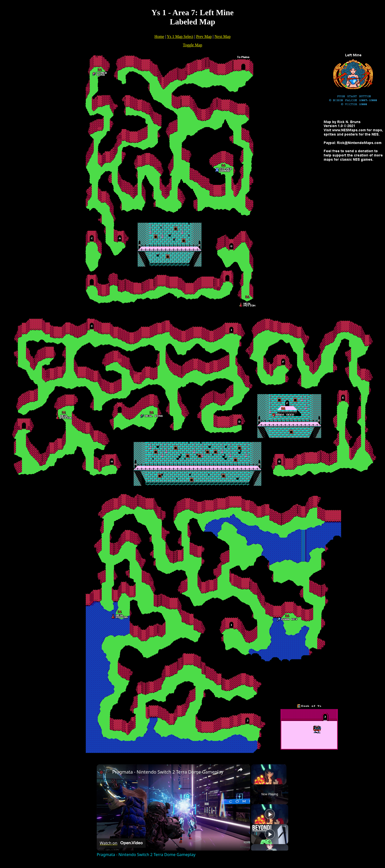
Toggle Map (192, 45)
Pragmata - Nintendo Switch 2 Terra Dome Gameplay (168, 772)
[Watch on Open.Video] (121, 843)
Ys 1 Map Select (180, 36)
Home (159, 36)
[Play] (270, 814)
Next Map (222, 36)
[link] (105, 772)
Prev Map (204, 36)
